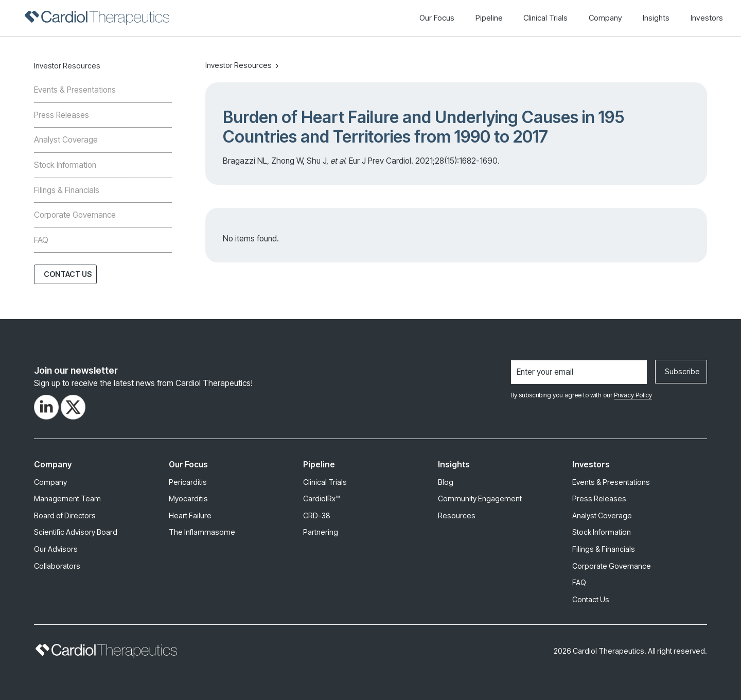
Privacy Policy (633, 395)
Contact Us (68, 274)
